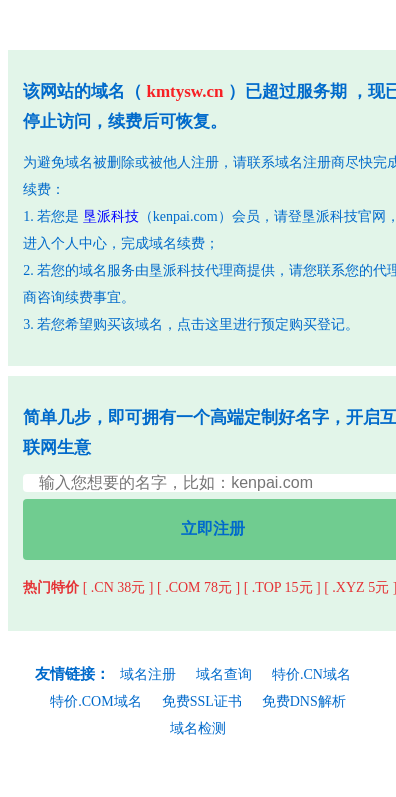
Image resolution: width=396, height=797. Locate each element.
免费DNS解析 (304, 701)
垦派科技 (111, 216)
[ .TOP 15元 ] (282, 587)
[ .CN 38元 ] (118, 587)
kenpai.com (185, 216)
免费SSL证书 (202, 701)
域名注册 (148, 674)
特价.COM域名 (95, 701)
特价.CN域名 (311, 674)
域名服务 (107, 270)
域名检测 (198, 728)
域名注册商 (310, 162)
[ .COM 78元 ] (198, 587)
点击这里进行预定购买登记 (261, 324)
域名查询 (224, 674)
